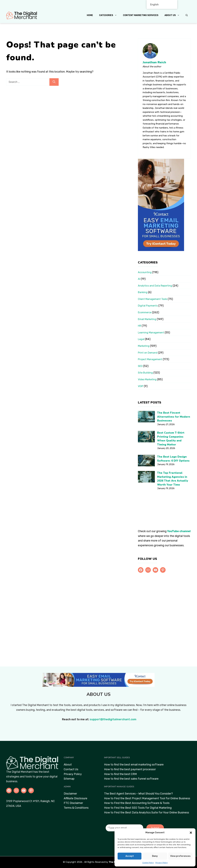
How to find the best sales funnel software (131, 779)
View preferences (180, 856)
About (68, 765)
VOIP (141, 386)
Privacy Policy (162, 863)
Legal (141, 339)
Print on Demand (148, 353)
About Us (174, 15)
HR (140, 326)
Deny (155, 856)
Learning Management (151, 333)
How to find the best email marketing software (134, 765)
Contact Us (71, 769)
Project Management (150, 359)
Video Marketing (147, 379)
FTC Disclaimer (73, 803)
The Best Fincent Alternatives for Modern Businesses (174, 417)
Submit (155, 828)
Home (90, 15)
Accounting (145, 272)
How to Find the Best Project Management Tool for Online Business (147, 798)
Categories (110, 15)
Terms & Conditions (76, 808)
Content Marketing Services (141, 15)
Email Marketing (147, 319)
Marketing (144, 346)
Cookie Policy (148, 863)
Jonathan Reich (154, 62)
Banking (143, 292)
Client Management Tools (153, 299)
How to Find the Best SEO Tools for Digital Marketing (138, 808)
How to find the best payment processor (130, 769)
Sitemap (69, 779)
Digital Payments (148, 306)
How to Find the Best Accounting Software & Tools (137, 803)
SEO (140, 366)
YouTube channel (179, 531)
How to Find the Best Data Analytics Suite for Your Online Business (147, 813)
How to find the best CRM (120, 774)
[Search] (54, 82)
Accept (130, 856)
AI (139, 279)
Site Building (145, 373)
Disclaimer (70, 794)
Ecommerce (145, 312)
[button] (191, 833)
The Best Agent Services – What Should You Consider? (138, 794)
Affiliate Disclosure (75, 798)
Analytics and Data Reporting (155, 286)
